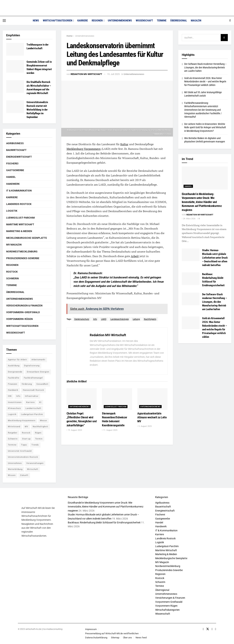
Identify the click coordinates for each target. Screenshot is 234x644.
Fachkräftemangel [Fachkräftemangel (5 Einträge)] (33, 378)
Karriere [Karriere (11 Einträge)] (30, 402)
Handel (11, 177)
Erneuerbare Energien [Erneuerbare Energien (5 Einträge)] (38, 372)
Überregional (179, 21)
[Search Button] (230, 21)
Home (69, 36)
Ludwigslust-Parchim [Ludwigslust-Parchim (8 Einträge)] (32, 414)
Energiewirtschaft (19, 157)
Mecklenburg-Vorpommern (84, 149)
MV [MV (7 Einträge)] (26, 427)
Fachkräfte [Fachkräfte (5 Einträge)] (14, 378)
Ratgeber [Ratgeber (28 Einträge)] (13, 433)
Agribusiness (15, 143)
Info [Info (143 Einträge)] (18, 396)
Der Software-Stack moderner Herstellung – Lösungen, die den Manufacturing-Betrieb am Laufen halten (205, 67)
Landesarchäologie (120, 319)
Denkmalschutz (82, 319)
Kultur (124, 144)
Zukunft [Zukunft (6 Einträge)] (24, 475)
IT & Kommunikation (19, 191)
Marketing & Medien (19, 231)
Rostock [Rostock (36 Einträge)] (26, 433)
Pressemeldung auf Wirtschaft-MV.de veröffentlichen (112, 633)
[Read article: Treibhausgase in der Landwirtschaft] (15, 49)
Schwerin (12, 278)
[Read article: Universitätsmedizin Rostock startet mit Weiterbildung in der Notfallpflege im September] (15, 107)
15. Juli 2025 (113, 74)
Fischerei (12, 163)
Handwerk (13, 184)
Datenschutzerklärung (96, 638)
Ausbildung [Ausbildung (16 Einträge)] (14, 366)
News (36, 21)
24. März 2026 (189, 219)
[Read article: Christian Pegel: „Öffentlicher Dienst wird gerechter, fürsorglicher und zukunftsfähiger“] (82, 399)
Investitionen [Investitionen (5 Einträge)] (15, 402)
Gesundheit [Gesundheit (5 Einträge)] (42, 384)
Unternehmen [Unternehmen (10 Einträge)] (15, 463)
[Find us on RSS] (216, 629)
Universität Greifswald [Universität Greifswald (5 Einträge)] (20, 451)
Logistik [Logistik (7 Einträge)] (12, 414)
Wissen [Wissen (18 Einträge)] (12, 475)
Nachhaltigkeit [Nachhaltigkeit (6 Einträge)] (40, 427)
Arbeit (135, 256)
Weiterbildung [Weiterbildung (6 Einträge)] (15, 469)
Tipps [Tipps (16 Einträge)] (24, 445)
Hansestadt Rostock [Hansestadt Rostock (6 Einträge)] (33, 390)
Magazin (196, 21)
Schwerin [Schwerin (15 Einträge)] (13, 439)
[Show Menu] (4, 21)
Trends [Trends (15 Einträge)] (35, 445)
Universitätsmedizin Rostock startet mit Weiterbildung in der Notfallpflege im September (37, 110)
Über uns (127, 638)
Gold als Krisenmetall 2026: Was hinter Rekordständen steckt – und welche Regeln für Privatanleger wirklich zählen (205, 82)
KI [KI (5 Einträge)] (40, 402)
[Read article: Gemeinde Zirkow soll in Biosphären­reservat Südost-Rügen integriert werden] (15, 66)
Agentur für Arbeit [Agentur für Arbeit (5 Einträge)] (17, 360)
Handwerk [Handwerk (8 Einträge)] (13, 390)
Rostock (12, 272)
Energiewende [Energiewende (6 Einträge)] (15, 372)
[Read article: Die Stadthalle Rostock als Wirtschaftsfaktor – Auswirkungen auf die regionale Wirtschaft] (15, 87)
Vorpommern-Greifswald (23, 312)
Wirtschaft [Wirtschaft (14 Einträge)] (33, 469)
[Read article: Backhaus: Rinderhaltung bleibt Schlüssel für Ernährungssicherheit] (191, 279)
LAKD (104, 319)
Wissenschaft (144, 21)
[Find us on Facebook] (203, 629)
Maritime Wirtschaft (20, 224)
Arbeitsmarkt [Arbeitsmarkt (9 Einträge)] (38, 360)
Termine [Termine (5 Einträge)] (12, 445)
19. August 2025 (74, 430)
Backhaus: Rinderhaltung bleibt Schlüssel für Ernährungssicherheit (104, 522)
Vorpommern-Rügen (19, 319)
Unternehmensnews (120, 21)
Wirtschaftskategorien (58, 21)
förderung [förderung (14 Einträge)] (27, 384)
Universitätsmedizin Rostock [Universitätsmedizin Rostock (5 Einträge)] (23, 457)
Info (95, 319)
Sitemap (115, 638)
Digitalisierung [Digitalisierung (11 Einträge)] (32, 366)
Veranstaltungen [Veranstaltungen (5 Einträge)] (35, 463)
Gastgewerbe (15, 170)
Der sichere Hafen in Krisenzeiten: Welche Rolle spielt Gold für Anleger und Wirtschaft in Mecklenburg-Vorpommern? (205, 127)
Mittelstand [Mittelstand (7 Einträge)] (14, 427)
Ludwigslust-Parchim (116, 407)
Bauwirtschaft (16, 150)
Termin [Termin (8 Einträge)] (39, 439)
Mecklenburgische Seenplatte (27, 238)
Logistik (12, 211)
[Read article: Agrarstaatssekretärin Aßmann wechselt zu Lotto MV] (152, 399)
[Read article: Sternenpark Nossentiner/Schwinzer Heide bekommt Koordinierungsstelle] (117, 399)
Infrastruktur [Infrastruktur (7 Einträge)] (32, 396)
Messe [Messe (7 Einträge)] (43, 421)
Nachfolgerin (150, 319)
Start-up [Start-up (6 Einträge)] (26, 439)
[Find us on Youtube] (212, 629)
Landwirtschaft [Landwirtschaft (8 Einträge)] (33, 408)
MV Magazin (14, 245)
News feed (141, 638)
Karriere (83, 21)
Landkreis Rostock (19, 204)
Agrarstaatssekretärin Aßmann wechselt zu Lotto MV (152, 417)
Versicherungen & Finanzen (24, 306)
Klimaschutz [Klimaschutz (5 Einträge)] (14, 408)
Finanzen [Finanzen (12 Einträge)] (13, 384)
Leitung (136, 319)
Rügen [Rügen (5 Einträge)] (38, 433)
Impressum (91, 629)
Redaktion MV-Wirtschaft (86, 74)
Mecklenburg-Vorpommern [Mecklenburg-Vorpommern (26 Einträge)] (22, 421)
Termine (162, 21)
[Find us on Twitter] (208, 629)
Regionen (97, 21)
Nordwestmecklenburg (22, 252)
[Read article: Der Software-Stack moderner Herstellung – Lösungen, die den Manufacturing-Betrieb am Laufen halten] (191, 299)
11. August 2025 (110, 430)
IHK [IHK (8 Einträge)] (10, 396)
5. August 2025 (145, 426)
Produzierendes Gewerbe (23, 258)
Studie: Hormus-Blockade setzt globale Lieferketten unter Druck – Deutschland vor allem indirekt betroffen (215, 258)
